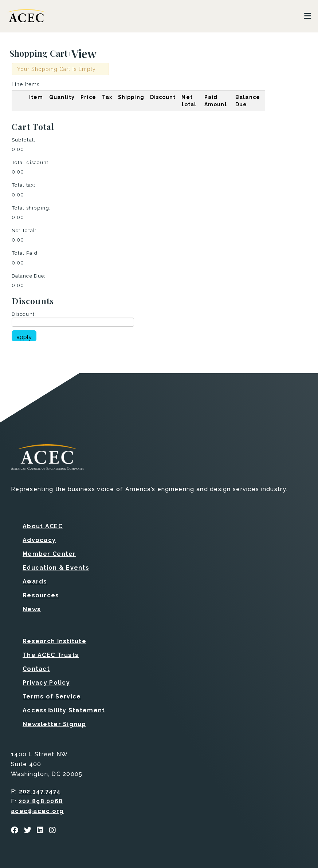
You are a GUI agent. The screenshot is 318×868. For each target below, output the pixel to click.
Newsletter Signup (54, 724)
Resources (41, 595)
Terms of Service (52, 696)
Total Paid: (25, 253)
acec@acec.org (38, 811)
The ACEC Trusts (51, 655)
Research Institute (54, 641)
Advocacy (39, 540)
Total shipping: (31, 208)
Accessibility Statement (64, 710)
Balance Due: (29, 276)
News (32, 609)
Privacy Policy (46, 683)
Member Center (49, 554)
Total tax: (23, 185)
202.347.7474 (40, 791)
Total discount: (31, 162)
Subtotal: (23, 140)
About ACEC (43, 526)
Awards (35, 582)
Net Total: (24, 230)
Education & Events (56, 568)
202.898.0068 (41, 801)
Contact (36, 669)
